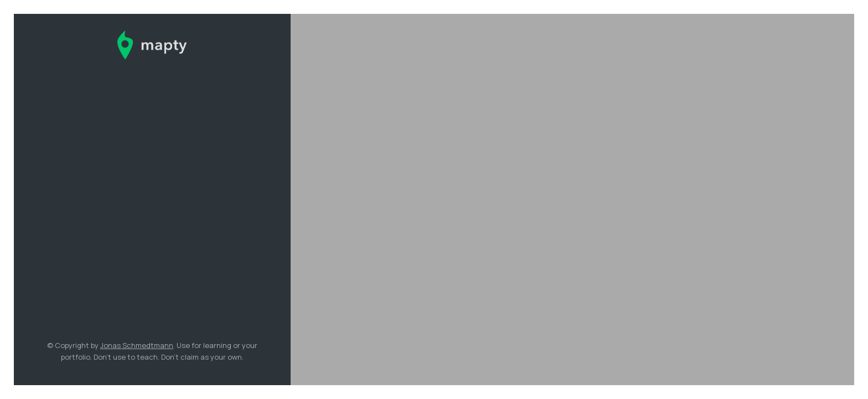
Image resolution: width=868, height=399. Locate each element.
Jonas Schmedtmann (137, 345)
